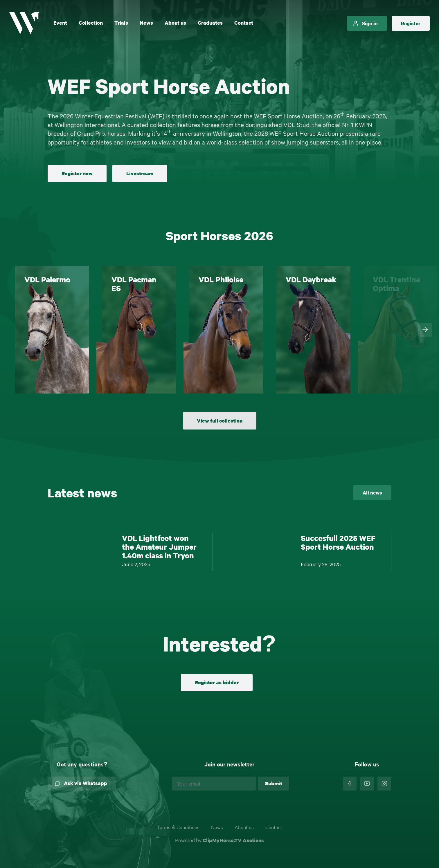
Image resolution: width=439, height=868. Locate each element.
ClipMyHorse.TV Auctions (233, 840)
